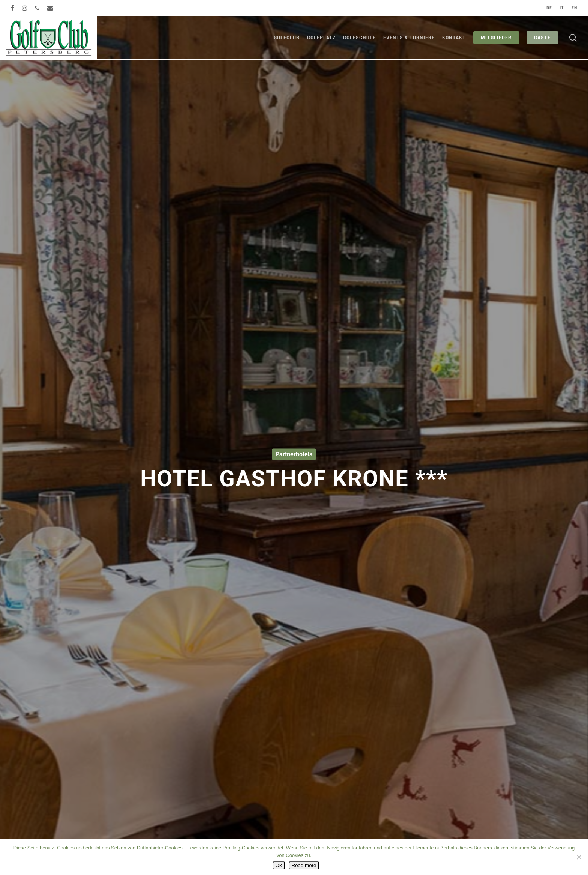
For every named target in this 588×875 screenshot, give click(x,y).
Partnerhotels (294, 454)
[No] (579, 857)
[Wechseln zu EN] (574, 8)
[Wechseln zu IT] (562, 8)
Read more (304, 865)
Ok (279, 865)
